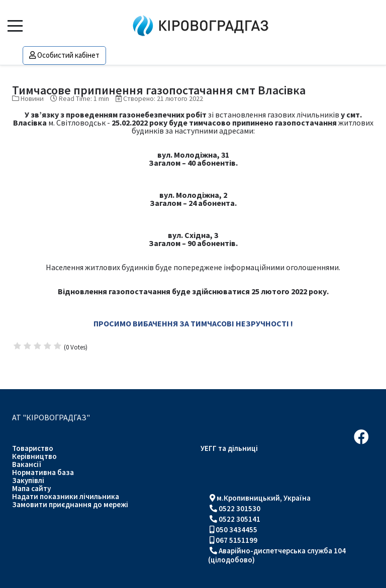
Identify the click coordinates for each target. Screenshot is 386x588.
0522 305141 (239, 519)
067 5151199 (236, 540)
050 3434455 (236, 530)
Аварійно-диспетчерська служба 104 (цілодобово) (277, 555)
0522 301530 (239, 508)
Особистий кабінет (64, 55)
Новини (32, 98)
